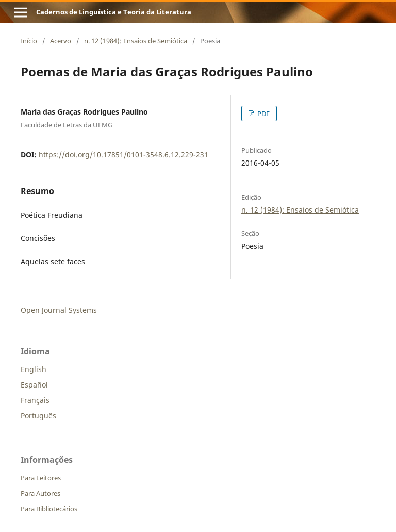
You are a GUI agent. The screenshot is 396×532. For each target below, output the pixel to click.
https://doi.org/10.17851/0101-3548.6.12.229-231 (123, 155)
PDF (263, 114)
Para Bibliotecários (49, 509)
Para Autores (40, 493)
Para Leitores (41, 478)
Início (29, 41)
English (34, 369)
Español (34, 385)
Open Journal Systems (59, 310)
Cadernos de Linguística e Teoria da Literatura (114, 12)
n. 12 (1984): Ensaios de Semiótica (136, 41)
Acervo (61, 41)
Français (35, 400)
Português (38, 416)
